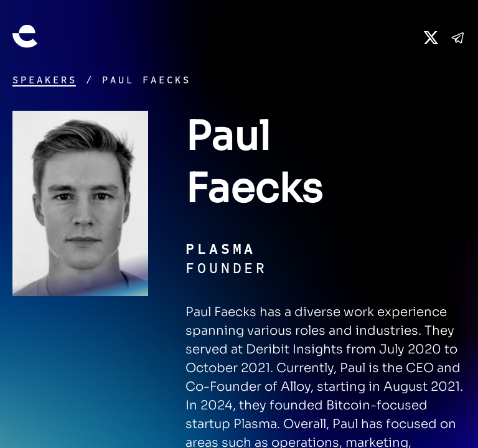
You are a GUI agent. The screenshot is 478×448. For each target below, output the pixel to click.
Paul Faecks (147, 80)
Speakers (45, 80)
